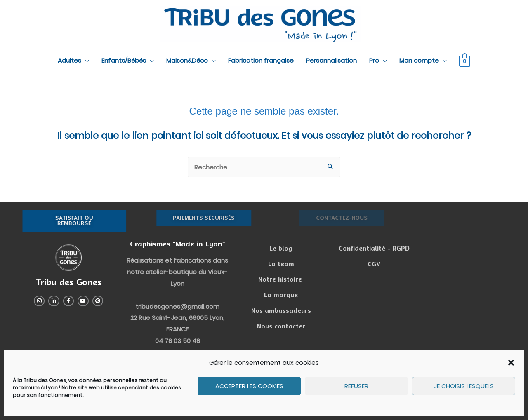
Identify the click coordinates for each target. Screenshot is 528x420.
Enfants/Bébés (124, 60)
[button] (511, 363)
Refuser (356, 386)
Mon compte (419, 60)
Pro (374, 60)
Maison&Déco (187, 60)
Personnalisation (331, 60)
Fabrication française (261, 60)
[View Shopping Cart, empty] (465, 61)
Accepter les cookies (249, 386)
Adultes (70, 60)
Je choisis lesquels (464, 386)
